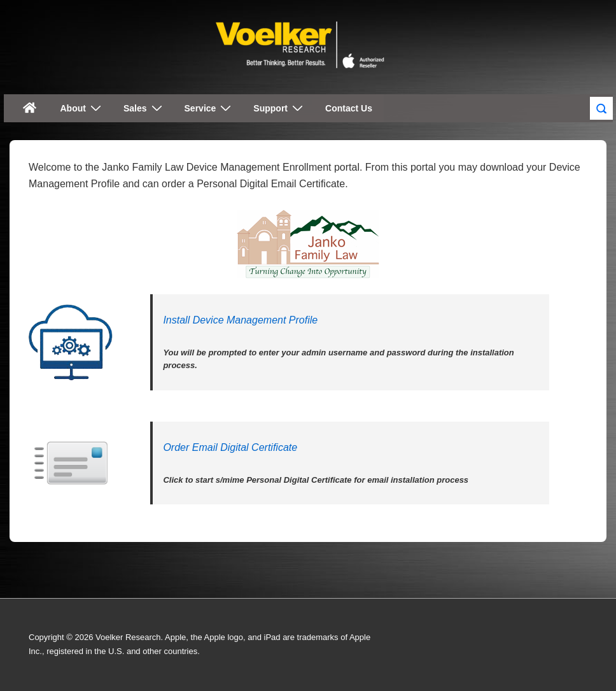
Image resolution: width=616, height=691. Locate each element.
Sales (144, 108)
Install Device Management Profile (240, 320)
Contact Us (349, 108)
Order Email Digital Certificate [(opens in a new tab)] (230, 447)
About (82, 108)
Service (210, 108)
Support (280, 108)
